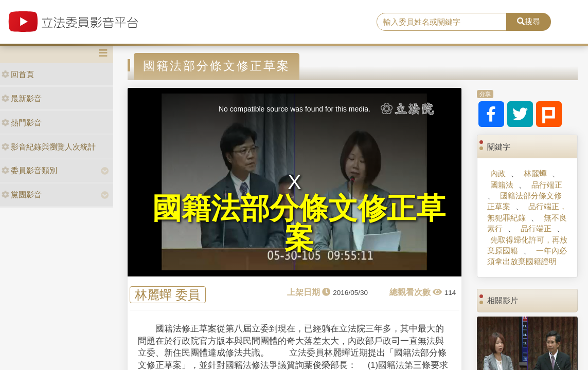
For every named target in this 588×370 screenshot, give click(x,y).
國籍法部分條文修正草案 (524, 201)
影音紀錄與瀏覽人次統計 (49, 147)
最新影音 (22, 98)
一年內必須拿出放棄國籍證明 (527, 256)
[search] (441, 22)
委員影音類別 (29, 170)
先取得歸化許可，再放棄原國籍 (527, 245)
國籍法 (502, 185)
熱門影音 (22, 123)
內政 (498, 173)
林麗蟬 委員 (167, 295)
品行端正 (547, 185)
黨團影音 (22, 195)
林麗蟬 (535, 173)
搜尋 (529, 21)
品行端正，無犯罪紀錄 (527, 212)
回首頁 (18, 74)
